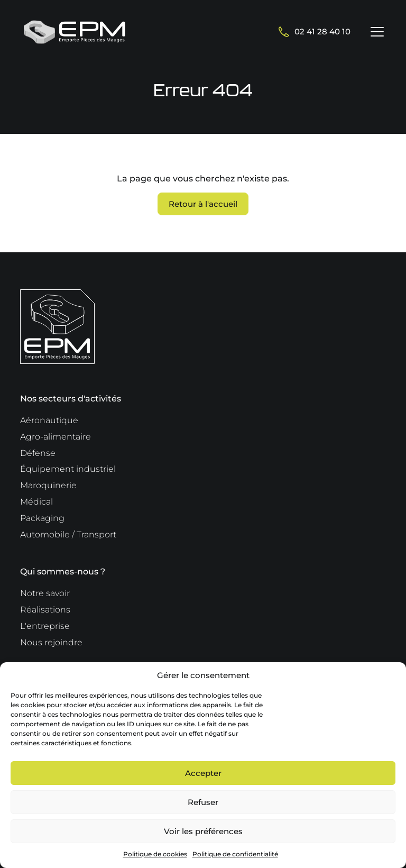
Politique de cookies (155, 854)
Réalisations (45, 610)
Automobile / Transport (68, 534)
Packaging (42, 518)
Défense (38, 453)
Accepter (203, 773)
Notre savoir (45, 593)
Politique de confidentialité (235, 854)
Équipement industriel (68, 469)
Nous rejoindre (51, 642)
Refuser (203, 802)
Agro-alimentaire (56, 437)
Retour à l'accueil (203, 204)
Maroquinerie (48, 485)
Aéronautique (49, 420)
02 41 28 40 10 (315, 32)
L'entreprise (45, 626)
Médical (36, 502)
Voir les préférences (203, 831)
